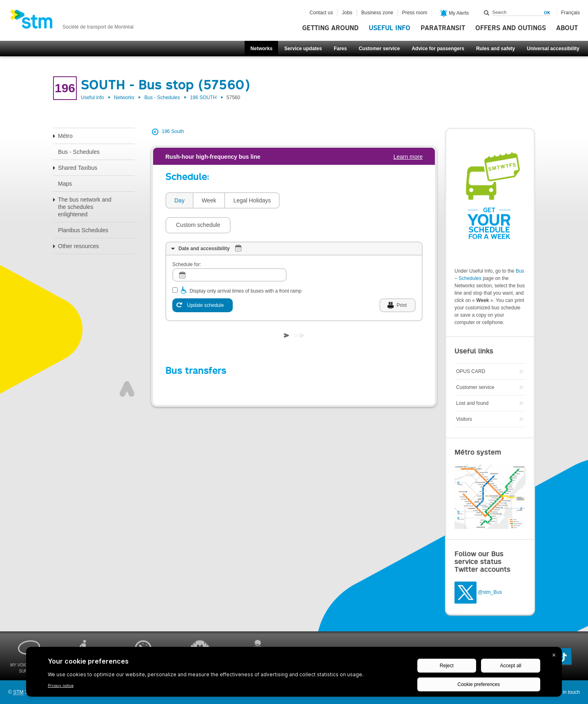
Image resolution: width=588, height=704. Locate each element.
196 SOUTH (203, 98)
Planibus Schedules (83, 230)
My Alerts (455, 13)
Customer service (379, 49)
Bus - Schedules (162, 98)
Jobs (347, 13)
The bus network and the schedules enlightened (85, 207)
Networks (261, 49)
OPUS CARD (471, 371)
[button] (316, 200)
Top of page (127, 364)
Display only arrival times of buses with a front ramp (245, 266)
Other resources (78, 246)
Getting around (330, 28)
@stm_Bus (490, 592)
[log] (229, 250)
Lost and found (472, 403)
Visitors (464, 419)
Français (570, 13)
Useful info (390, 28)
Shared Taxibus (78, 168)
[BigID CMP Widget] (294, 674)
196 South (173, 131)
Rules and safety (496, 49)
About (567, 28)
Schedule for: (187, 240)
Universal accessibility (553, 49)
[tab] (179, 201)
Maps (65, 184)
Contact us (321, 13)
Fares (340, 49)
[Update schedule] (203, 281)
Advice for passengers (438, 49)
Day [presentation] (179, 200)
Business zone (377, 13)
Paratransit (443, 28)
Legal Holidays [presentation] (252, 200)
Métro (65, 136)
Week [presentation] (209, 200)
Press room (415, 13)
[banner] (72, 22)
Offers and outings (511, 28)
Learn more (408, 157)
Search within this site (487, 13)
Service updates (303, 49)
